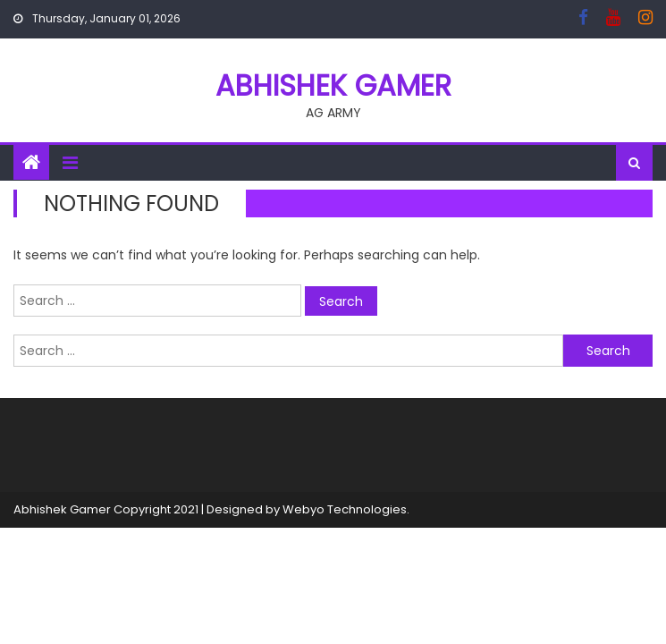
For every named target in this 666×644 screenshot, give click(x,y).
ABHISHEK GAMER (333, 85)
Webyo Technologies (345, 509)
